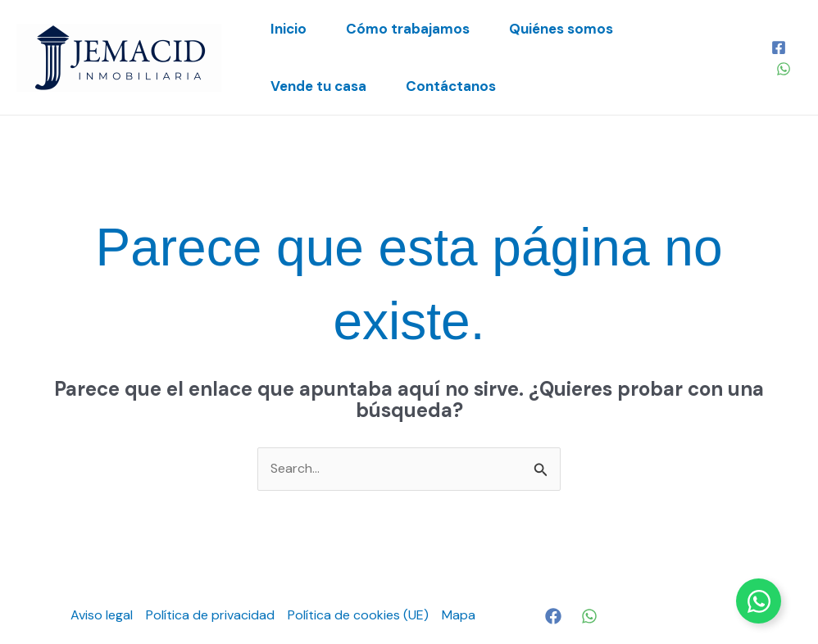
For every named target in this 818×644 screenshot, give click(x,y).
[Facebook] (779, 48)
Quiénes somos (561, 29)
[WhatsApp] (784, 69)
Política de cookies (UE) (358, 615)
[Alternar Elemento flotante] (759, 601)
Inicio (289, 29)
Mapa (459, 615)
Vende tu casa (318, 86)
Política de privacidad (210, 615)
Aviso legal (102, 615)
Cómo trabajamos (408, 29)
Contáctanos (451, 86)
